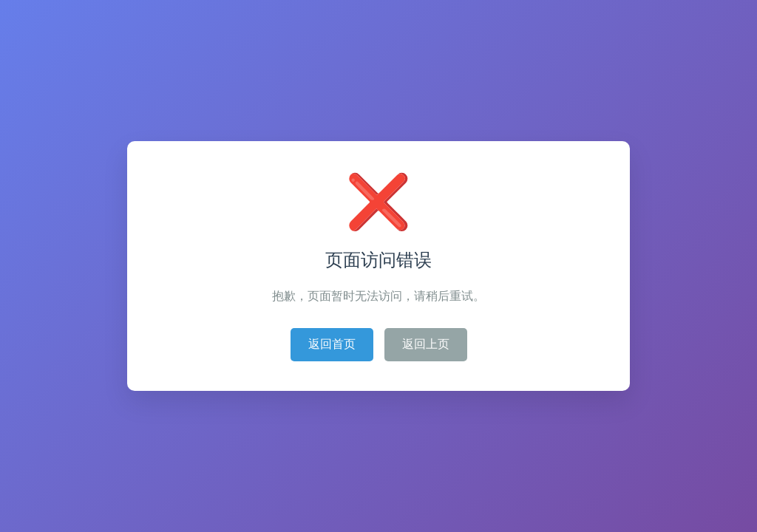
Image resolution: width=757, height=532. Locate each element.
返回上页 (426, 344)
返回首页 (332, 344)
